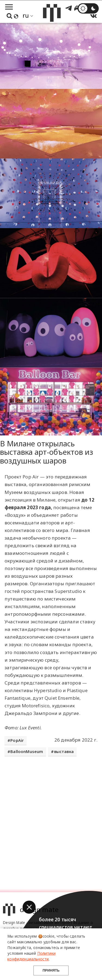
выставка (64, 752)
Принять (51, 970)
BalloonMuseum (27, 752)
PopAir (17, 740)
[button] (29, 907)
